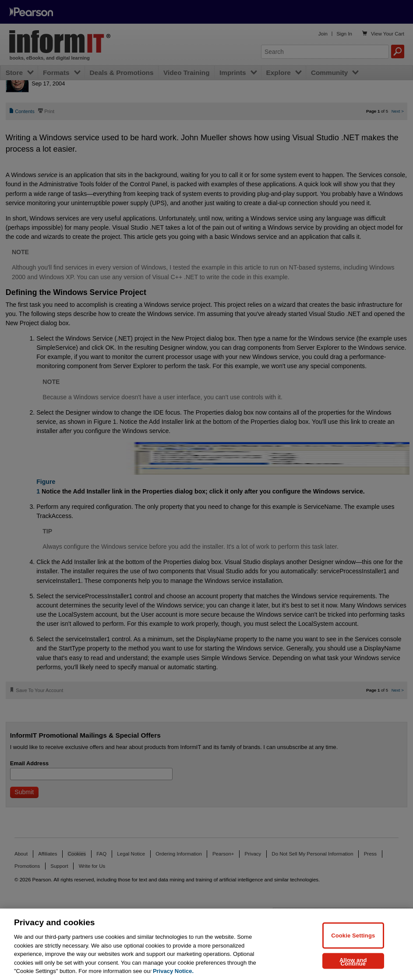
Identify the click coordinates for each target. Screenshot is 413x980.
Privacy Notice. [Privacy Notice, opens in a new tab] (173, 971)
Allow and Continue (353, 961)
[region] (206, 944)
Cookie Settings (353, 935)
